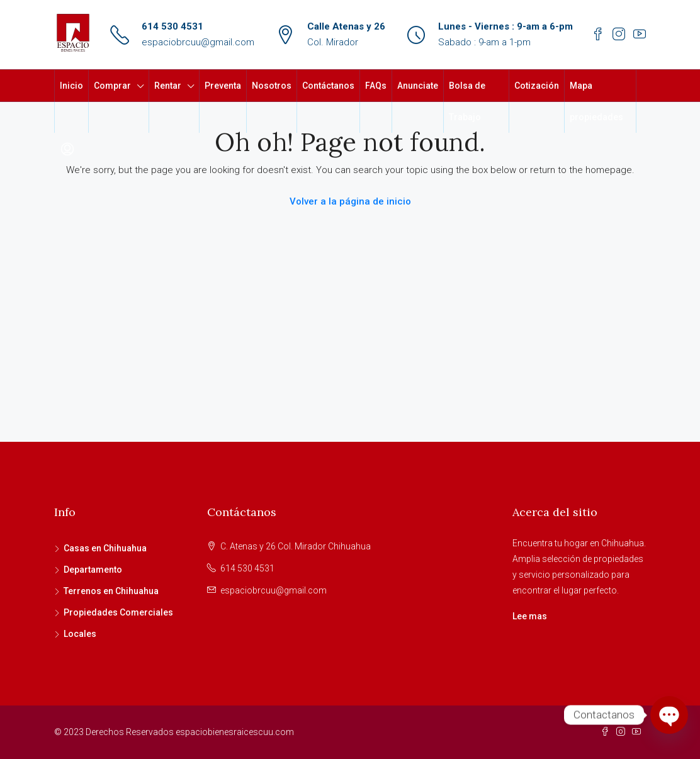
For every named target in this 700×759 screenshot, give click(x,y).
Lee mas (530, 616)
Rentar (168, 86)
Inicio (71, 86)
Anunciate (418, 86)
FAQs (376, 86)
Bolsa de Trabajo (467, 101)
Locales (80, 634)
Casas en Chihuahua (105, 548)
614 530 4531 (172, 26)
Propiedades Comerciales (118, 612)
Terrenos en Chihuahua (111, 591)
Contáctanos (328, 86)
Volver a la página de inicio (350, 201)
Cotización (537, 86)
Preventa (223, 86)
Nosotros (272, 86)
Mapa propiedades (596, 101)
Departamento (93, 570)
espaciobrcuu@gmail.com (198, 42)
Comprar (112, 86)
